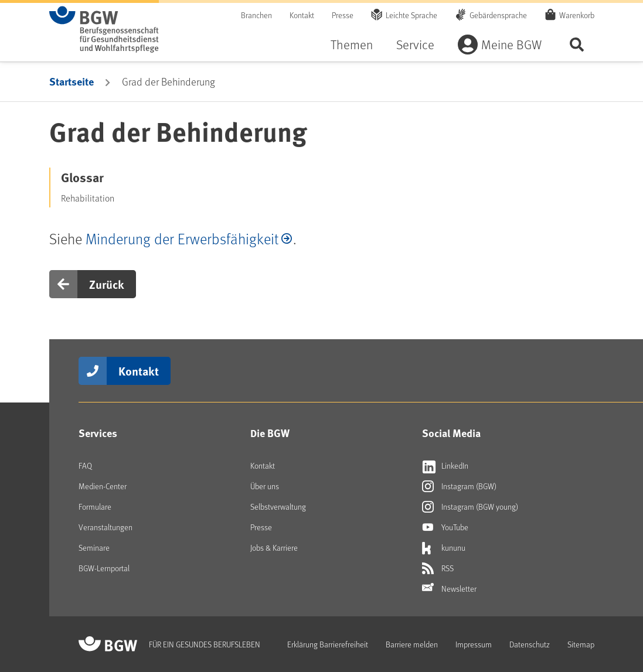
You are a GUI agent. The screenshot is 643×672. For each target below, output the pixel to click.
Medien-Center (103, 486)
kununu (444, 548)
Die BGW (270, 433)
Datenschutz (530, 644)
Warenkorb (577, 15)
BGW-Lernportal (104, 568)
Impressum (474, 644)
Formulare (95, 506)
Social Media (451, 433)
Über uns (265, 486)
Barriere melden (412, 644)
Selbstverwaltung (278, 506)
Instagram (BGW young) (470, 507)
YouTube (445, 527)
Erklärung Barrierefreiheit (328, 644)
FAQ (85, 465)
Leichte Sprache (411, 15)
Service (415, 44)
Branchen (256, 15)
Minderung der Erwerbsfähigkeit (182, 238)
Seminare (94, 548)
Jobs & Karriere (274, 548)
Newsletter (449, 589)
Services (98, 433)
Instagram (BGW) (459, 486)
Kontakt (302, 15)
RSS (438, 568)
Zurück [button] (107, 284)
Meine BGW (511, 44)
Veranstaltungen (106, 527)
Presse (343, 15)
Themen (352, 44)
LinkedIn (445, 466)
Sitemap (581, 644)
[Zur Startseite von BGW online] (104, 29)
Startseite (72, 81)
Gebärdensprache (498, 15)
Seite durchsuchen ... (577, 44)
